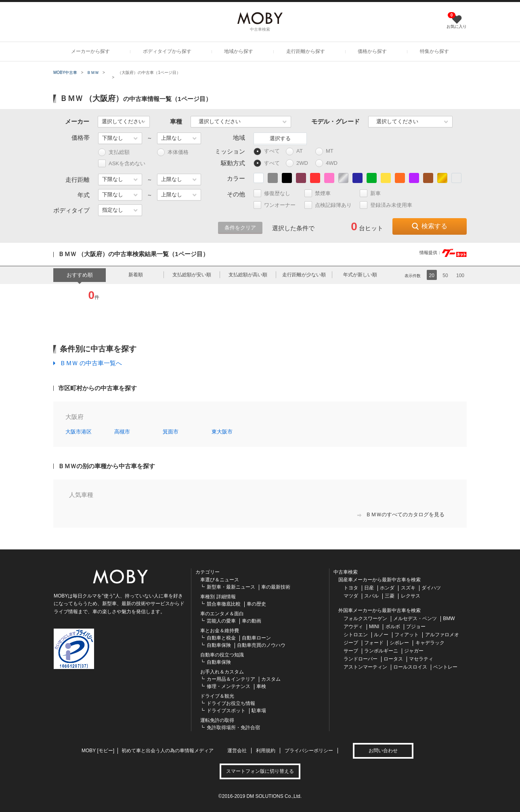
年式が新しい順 (360, 275)
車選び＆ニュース (220, 580)
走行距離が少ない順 (304, 275)
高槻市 (122, 432)
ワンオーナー (278, 205)
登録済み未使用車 (386, 205)
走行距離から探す (306, 51)
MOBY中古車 (65, 73)
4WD (328, 163)
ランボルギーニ (381, 651)
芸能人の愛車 (221, 621)
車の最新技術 (276, 587)
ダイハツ (431, 588)
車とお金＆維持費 (220, 631)
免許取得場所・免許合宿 (233, 728)
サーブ (351, 651)
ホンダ (387, 588)
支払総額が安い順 (192, 275)
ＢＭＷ (93, 73)
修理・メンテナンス (229, 686)
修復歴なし (275, 193)
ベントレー (445, 667)
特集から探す (434, 51)
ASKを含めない (122, 163)
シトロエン (356, 635)
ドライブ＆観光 (217, 696)
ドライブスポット (226, 711)
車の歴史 (256, 604)
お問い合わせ (383, 751)
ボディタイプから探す (167, 51)
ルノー (381, 635)
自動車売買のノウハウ (261, 645)
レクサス (411, 596)
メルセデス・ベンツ (415, 618)
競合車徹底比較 (224, 604)
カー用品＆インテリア (231, 679)
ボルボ (393, 627)
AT (298, 151)
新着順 (136, 275)
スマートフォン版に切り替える (260, 771)
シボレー (399, 643)
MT (328, 151)
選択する (280, 138)
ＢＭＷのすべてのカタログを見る (401, 514)
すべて (267, 151)
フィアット (407, 635)
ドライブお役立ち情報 (231, 703)
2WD (299, 163)
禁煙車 (321, 193)
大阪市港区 (79, 432)
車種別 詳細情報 (218, 597)
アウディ (353, 627)
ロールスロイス (410, 667)
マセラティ (421, 659)
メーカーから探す (90, 51)
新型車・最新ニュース (231, 587)
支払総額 (114, 153)
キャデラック (430, 643)
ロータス (393, 659)
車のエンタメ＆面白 (222, 614)
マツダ (351, 596)
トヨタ (351, 588)
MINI (374, 627)
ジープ (351, 643)
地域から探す (239, 51)
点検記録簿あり (331, 205)
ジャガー (414, 651)
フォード (374, 643)
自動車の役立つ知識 (222, 655)
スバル (371, 596)
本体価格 (173, 153)
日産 (369, 588)
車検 (261, 686)
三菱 (390, 596)
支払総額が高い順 (248, 275)
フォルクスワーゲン (365, 618)
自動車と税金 (221, 638)
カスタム (271, 679)
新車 (374, 193)
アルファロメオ (442, 635)
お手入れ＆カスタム (222, 672)
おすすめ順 (80, 275)
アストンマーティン (365, 667)
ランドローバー (361, 659)
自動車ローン (256, 638)
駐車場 (259, 711)
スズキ (408, 588)
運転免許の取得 (217, 720)
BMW (449, 618)
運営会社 (237, 751)
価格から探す (372, 51)
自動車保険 (219, 645)
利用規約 (266, 751)
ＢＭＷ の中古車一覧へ (91, 363)
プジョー (416, 627)
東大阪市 (222, 432)
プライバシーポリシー (309, 751)
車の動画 (252, 621)
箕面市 (171, 432)
